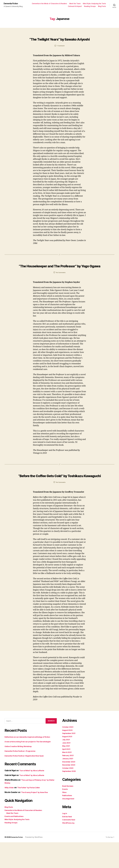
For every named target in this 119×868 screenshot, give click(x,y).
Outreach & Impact (75, 6)
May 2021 (67, 766)
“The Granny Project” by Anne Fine (36, 818)
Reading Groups (90, 6)
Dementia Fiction (12, 4)
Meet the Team (100, 4)
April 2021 (67, 769)
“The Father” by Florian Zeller (32, 813)
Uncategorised (69, 819)
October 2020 (69, 788)
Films (65, 812)
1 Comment (61, 53)
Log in (65, 833)
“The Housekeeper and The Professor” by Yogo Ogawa (59, 275)
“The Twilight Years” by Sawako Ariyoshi (59, 42)
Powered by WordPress (35, 863)
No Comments (61, 286)
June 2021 (67, 763)
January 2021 (68, 779)
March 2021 (68, 772)
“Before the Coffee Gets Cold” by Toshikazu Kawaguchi (60, 492)
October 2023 (69, 747)
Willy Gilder (10, 813)
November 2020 (70, 785)
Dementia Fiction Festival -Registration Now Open (27, 782)
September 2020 (70, 791)
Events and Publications (15, 842)
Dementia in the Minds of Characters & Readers (75, 4)
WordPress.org (69, 843)
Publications (68, 816)
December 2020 (70, 782)
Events (65, 809)
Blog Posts (102, 6)
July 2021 (67, 760)
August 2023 (68, 750)
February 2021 (69, 776)
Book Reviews (69, 806)
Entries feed (68, 837)
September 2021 (70, 753)
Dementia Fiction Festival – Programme (22, 777)
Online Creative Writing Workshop (20, 772)
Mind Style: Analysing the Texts (54, 6)
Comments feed (70, 840)
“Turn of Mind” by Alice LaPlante (34, 796)
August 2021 (68, 757)
